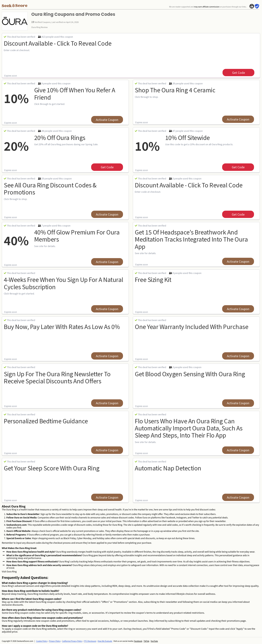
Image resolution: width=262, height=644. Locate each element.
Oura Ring (12, 571)
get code (239, 73)
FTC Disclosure (90, 641)
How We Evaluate (105, 641)
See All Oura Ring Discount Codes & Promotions (50, 188)
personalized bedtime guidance (46, 421)
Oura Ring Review (39, 27)
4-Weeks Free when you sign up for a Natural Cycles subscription (63, 283)
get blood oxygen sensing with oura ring (190, 374)
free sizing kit (153, 279)
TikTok (146, 641)
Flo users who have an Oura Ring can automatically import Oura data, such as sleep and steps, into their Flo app (189, 428)
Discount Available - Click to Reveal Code (189, 185)
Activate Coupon (107, 120)
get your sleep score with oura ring (52, 468)
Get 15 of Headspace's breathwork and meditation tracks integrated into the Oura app (191, 239)
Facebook (138, 641)
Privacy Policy (55, 641)
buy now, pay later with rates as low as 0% (62, 326)
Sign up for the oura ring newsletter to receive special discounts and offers (57, 377)
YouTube (154, 641)
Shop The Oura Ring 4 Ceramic (175, 90)
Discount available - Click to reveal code (58, 43)
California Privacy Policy (72, 641)
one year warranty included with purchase (191, 326)
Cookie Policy (42, 641)
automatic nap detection (168, 468)
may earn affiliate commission (207, 7)
